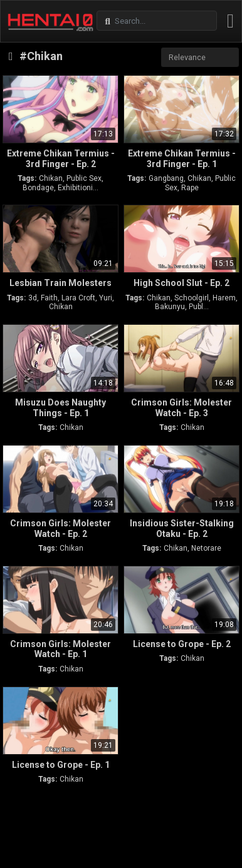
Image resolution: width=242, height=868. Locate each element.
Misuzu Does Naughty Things (60, 408)
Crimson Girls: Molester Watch (181, 408)
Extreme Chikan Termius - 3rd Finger (61, 159)
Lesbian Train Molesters (60, 283)
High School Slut (181, 283)
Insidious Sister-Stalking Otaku (182, 528)
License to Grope (182, 644)
